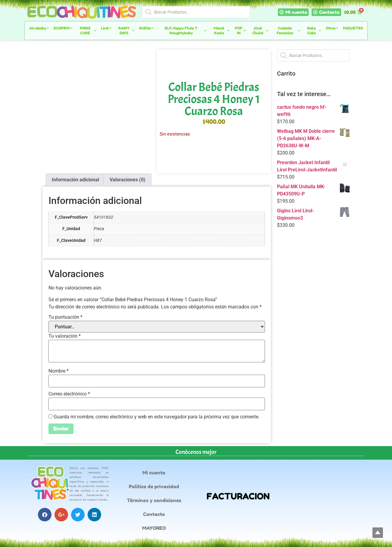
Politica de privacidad (154, 486)
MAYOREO (154, 528)
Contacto (154, 514)
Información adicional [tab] (75, 180)
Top (378, 533)
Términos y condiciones (154, 500)
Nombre (59, 371)
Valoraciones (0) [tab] (128, 180)
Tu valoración (65, 336)
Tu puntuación (65, 317)
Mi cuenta (154, 473)
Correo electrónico (69, 394)
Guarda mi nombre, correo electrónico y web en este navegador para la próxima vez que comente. (157, 417)
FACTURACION (238, 496)
